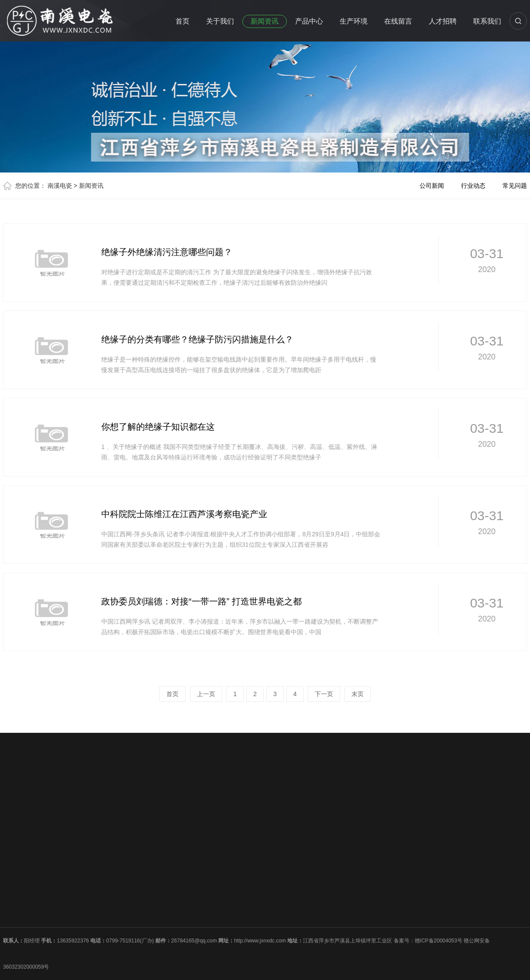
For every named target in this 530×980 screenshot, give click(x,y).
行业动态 (473, 186)
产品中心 (309, 21)
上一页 (206, 694)
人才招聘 (443, 21)
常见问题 (515, 186)
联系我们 (487, 21)
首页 (182, 21)
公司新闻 (432, 186)
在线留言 (398, 21)
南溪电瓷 (60, 186)
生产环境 (354, 21)
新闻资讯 (265, 21)
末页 (358, 694)
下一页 (324, 694)
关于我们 (220, 21)
